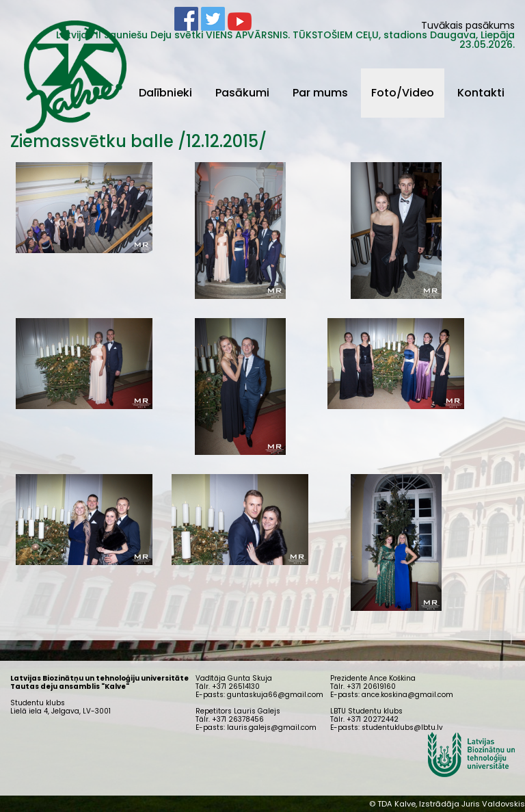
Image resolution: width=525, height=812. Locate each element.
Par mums (320, 93)
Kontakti (481, 93)
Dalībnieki (165, 93)
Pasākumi (242, 93)
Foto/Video (403, 93)
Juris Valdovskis (493, 804)
